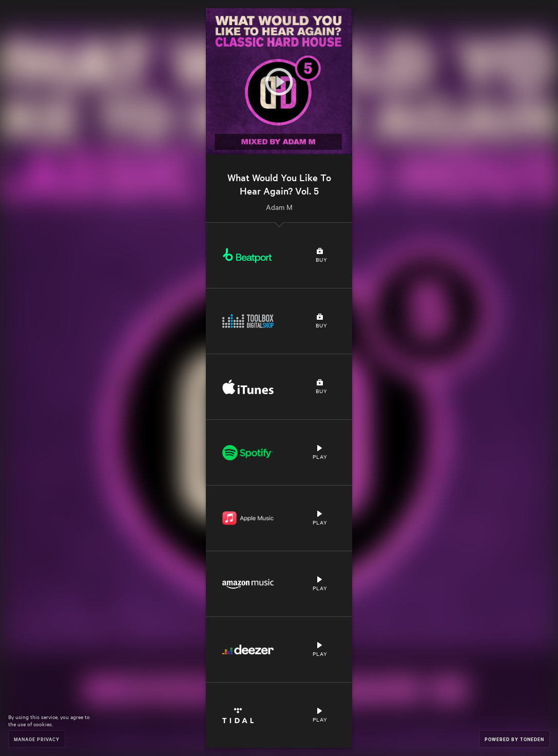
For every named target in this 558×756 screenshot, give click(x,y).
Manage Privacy (37, 739)
